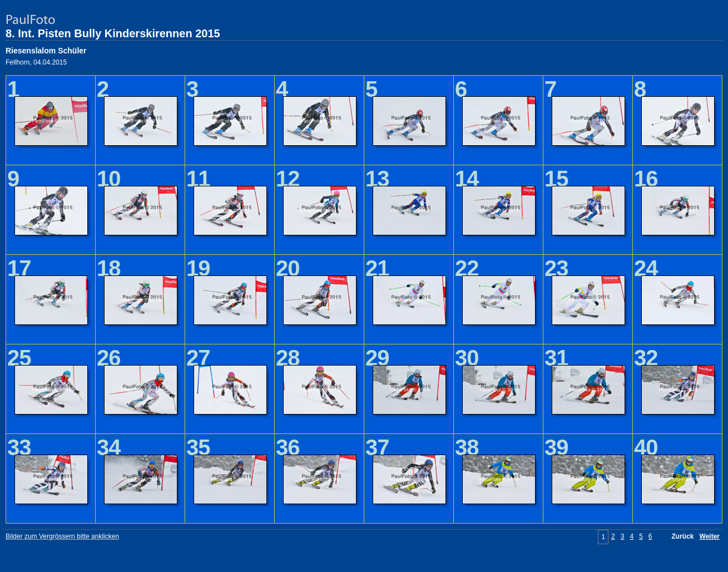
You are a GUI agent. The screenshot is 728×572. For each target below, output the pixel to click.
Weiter (710, 536)
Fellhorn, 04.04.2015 (36, 62)
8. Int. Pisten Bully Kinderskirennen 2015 (113, 33)
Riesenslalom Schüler (46, 51)
